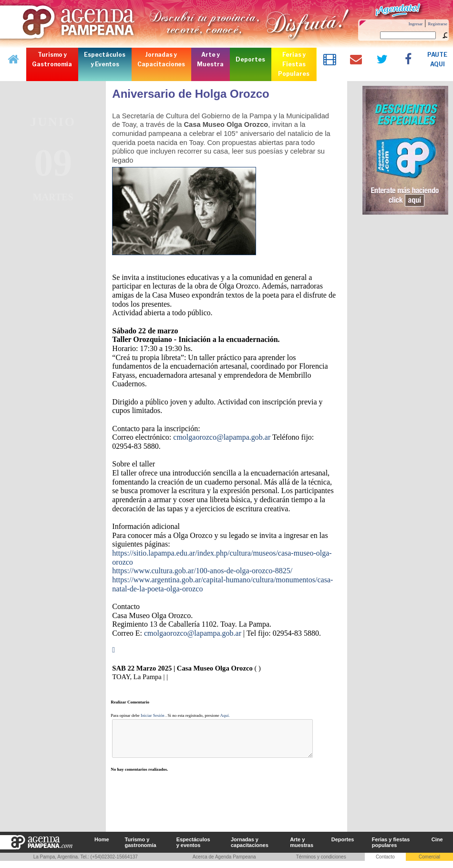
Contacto (385, 864)
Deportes (343, 847)
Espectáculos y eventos (193, 849)
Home (102, 847)
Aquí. (225, 715)
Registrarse (438, 24)
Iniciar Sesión (153, 715)
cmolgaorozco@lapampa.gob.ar (222, 437)
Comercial (429, 864)
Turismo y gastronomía (141, 849)
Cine (437, 847)
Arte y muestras (302, 849)
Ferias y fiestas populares (391, 849)
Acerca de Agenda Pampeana (224, 864)
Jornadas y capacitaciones (250, 849)
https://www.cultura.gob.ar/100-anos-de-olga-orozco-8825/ (202, 571)
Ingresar (416, 24)
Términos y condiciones (321, 864)
